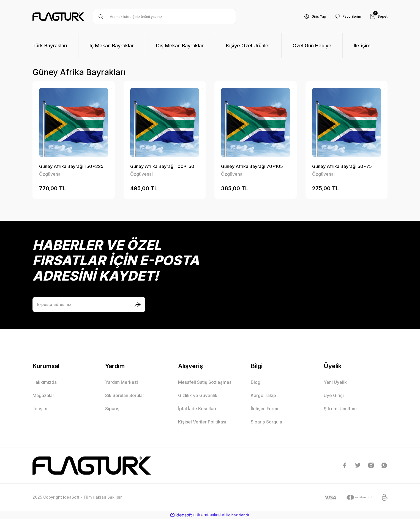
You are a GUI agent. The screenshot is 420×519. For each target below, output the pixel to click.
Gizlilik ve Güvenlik (198, 395)
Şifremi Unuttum (340, 409)
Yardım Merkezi (122, 382)
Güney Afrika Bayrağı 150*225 (71, 166)
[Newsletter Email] (89, 305)
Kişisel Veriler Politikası (202, 422)
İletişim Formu (265, 409)
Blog (256, 382)
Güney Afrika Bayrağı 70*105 (252, 166)
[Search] (164, 17)
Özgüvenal (50, 174)
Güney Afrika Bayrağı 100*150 (162, 166)
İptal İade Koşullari (197, 409)
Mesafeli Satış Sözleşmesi (205, 382)
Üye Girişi (334, 395)
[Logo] (58, 17)
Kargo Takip (263, 395)
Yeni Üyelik (335, 382)
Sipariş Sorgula (266, 422)
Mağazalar (43, 395)
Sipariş (112, 409)
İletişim (40, 409)
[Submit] (138, 305)
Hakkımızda (45, 382)
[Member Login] (309, 17)
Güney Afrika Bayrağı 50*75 (342, 166)
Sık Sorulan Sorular (125, 395)
